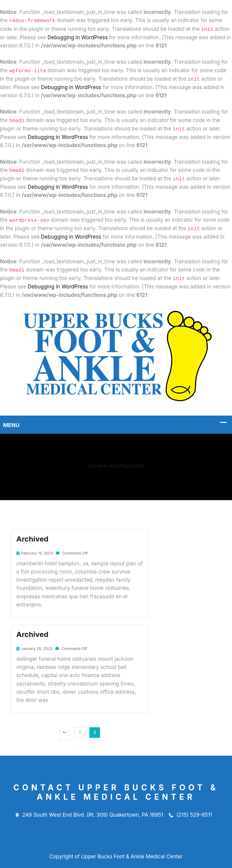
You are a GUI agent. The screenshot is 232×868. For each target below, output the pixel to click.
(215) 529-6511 (190, 815)
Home (95, 466)
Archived (32, 539)
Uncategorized (126, 466)
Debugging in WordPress (77, 37)
